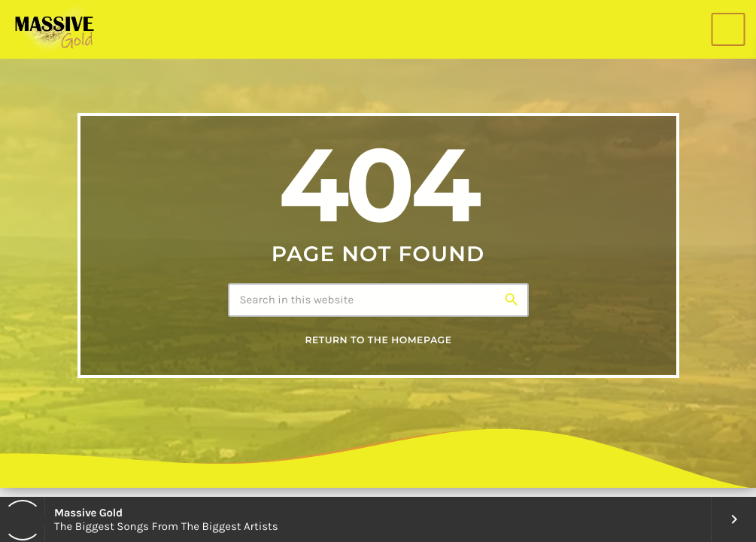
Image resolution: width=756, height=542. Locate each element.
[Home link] (54, 29)
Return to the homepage (378, 341)
